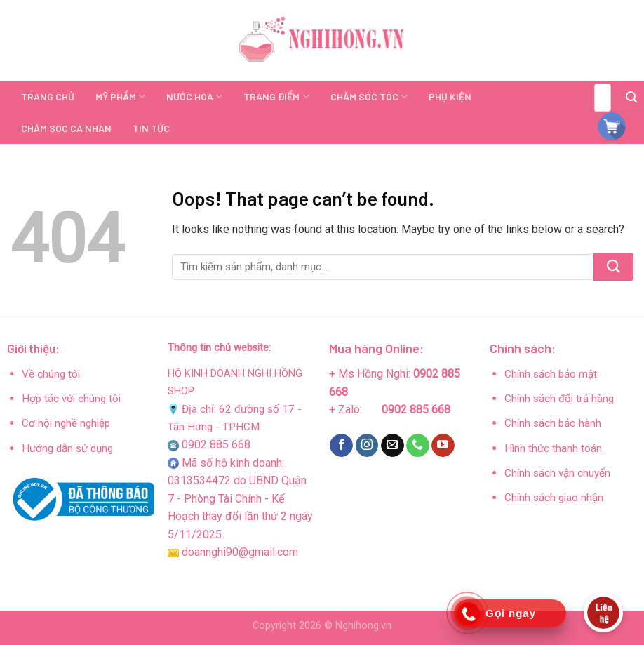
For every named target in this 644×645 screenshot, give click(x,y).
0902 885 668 (216, 445)
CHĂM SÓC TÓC (369, 97)
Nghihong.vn (363, 626)
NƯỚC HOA (194, 97)
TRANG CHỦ (48, 97)
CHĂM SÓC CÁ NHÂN (66, 128)
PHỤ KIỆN (450, 97)
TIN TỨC (151, 128)
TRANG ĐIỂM (276, 97)
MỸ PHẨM (120, 97)
